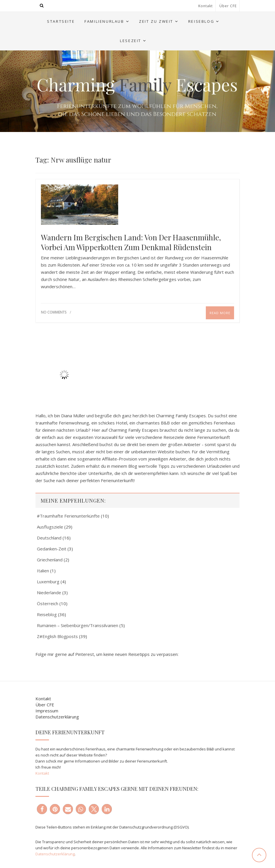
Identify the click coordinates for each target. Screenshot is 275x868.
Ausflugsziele (50, 527)
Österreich (48, 603)
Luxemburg (48, 582)
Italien (43, 571)
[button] (42, 809)
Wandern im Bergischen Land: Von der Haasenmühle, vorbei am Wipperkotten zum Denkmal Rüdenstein (131, 242)
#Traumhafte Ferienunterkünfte (68, 516)
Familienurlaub (104, 21)
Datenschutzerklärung (57, 717)
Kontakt (206, 6)
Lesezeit (131, 41)
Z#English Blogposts (57, 636)
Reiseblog (201, 21)
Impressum (47, 711)
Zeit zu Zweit (156, 21)
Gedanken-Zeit (52, 549)
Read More (220, 313)
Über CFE (228, 6)
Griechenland (50, 560)
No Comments (54, 312)
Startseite (61, 21)
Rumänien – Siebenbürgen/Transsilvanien (78, 625)
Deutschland (49, 538)
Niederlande (49, 592)
